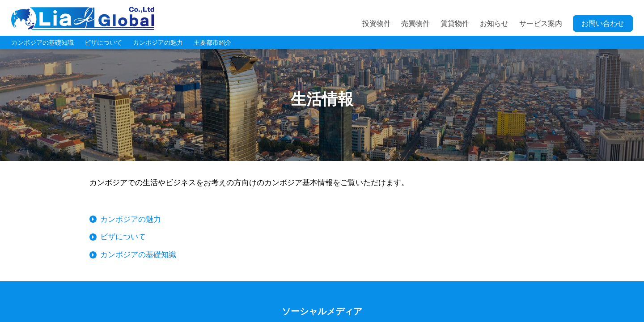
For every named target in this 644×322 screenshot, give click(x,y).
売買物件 (415, 23)
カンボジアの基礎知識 (42, 42)
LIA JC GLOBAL (83, 18)
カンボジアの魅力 (158, 42)
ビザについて (103, 42)
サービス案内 (541, 23)
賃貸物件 (455, 23)
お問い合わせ (603, 23)
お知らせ (494, 23)
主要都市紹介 (212, 42)
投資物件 (377, 23)
